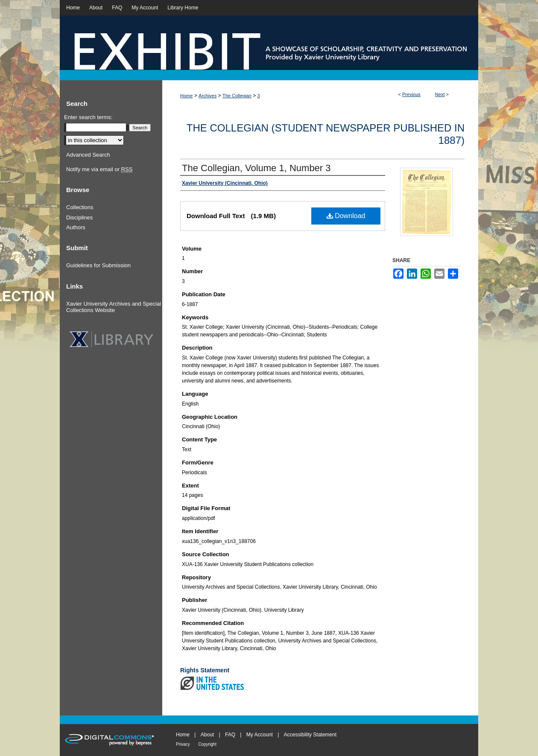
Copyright (207, 744)
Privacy (183, 744)
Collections (80, 207)
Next (440, 94)
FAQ (230, 735)
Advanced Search (88, 155)
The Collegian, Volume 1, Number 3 (256, 168)
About (207, 735)
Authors (76, 227)
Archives (208, 96)
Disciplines (79, 217)
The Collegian (237, 96)
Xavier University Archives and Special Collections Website (114, 307)
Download (346, 216)
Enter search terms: (88, 117)
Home (186, 96)
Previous (411, 94)
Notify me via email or (99, 169)
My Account (260, 735)
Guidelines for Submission (98, 265)
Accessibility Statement (310, 735)
